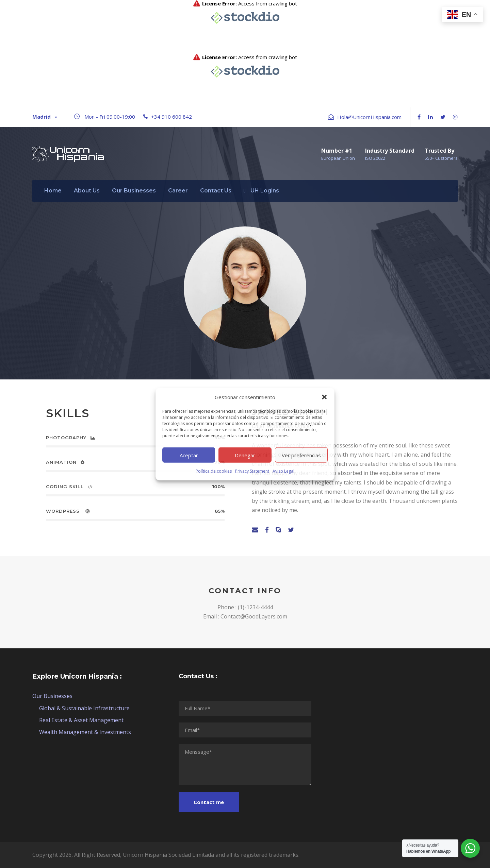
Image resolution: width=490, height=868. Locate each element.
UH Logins (261, 191)
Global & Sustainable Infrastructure (84, 708)
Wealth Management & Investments (85, 732)
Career (178, 191)
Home (53, 191)
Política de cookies (214, 471)
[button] (324, 397)
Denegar (245, 455)
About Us (87, 191)
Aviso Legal (283, 471)
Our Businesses (134, 191)
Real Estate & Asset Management (81, 720)
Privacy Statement (252, 471)
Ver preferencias (301, 455)
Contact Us (216, 191)
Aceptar (189, 455)
